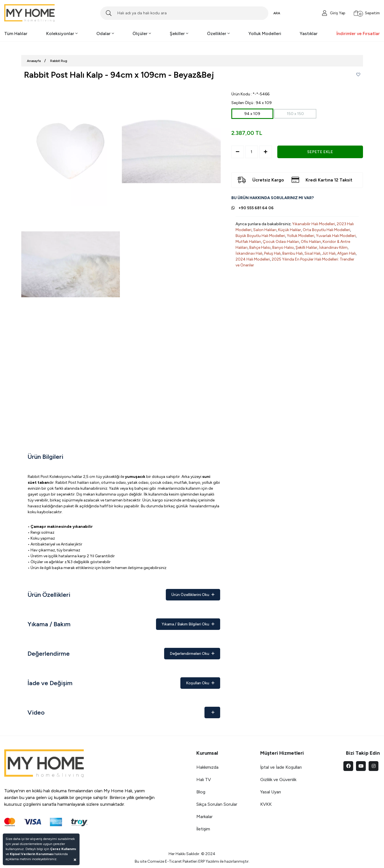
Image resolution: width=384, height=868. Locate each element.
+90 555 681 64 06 (256, 208)
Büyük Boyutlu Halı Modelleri (260, 236)
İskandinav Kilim (333, 247)
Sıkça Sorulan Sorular (217, 804)
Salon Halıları (265, 230)
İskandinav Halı (249, 253)
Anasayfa (34, 61)
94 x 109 (252, 114)
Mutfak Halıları (248, 242)
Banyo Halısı (283, 247)
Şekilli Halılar (306, 247)
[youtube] (361, 766)
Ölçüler (142, 34)
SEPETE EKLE (320, 152)
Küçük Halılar (290, 230)
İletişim (203, 829)
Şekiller (179, 34)
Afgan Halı (346, 253)
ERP (202, 861)
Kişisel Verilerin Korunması (32, 854)
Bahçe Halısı (260, 247)
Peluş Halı (272, 253)
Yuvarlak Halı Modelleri (336, 236)
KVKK (266, 804)
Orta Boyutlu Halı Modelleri (326, 230)
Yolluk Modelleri (265, 34)
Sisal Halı (312, 253)
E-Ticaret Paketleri (181, 861)
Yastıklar (309, 34)
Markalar (204, 817)
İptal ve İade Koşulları (281, 767)
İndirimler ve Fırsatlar (358, 34)
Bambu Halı (293, 253)
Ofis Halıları (311, 242)
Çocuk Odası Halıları (281, 242)
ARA (277, 13)
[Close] (75, 859)
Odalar (105, 34)
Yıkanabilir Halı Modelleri (314, 224)
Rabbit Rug (59, 61)
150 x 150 (295, 114)
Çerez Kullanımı (63, 849)
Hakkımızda (207, 767)
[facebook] (348, 766)
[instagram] (373, 766)
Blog (201, 792)
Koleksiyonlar (62, 34)
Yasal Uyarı (271, 792)
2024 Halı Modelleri (253, 259)
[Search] (184, 13)
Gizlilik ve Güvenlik (278, 780)
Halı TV (204, 780)
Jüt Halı (329, 253)
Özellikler (218, 34)
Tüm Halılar (16, 34)
